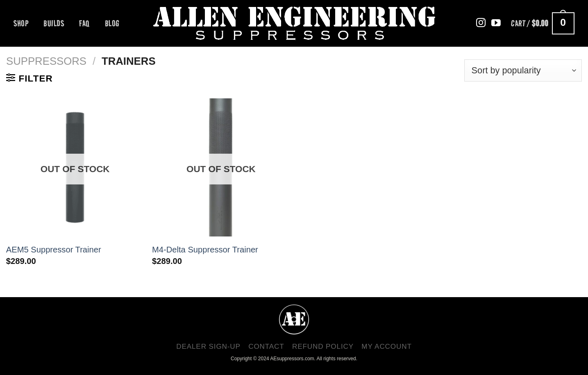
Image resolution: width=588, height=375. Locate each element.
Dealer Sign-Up (208, 346)
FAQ (84, 23)
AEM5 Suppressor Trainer (54, 250)
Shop (21, 23)
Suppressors (46, 61)
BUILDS (54, 23)
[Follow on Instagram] (481, 23)
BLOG (112, 23)
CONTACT (266, 346)
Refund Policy (323, 346)
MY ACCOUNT (386, 346)
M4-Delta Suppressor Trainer (205, 250)
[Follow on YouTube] (496, 23)
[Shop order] (523, 70)
